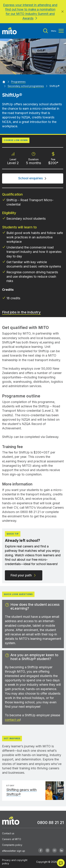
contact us (12, 720)
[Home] (4, 82)
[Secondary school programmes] (26, 86)
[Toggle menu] (53, 31)
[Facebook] (41, 850)
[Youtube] (55, 850)
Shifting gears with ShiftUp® (22, 792)
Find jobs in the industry (21, 312)
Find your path (24, 575)
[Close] (63, 12)
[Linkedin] (61, 850)
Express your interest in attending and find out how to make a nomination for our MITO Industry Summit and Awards (30, 12)
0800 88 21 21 (51, 823)
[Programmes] (18, 82)
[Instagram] (48, 850)
